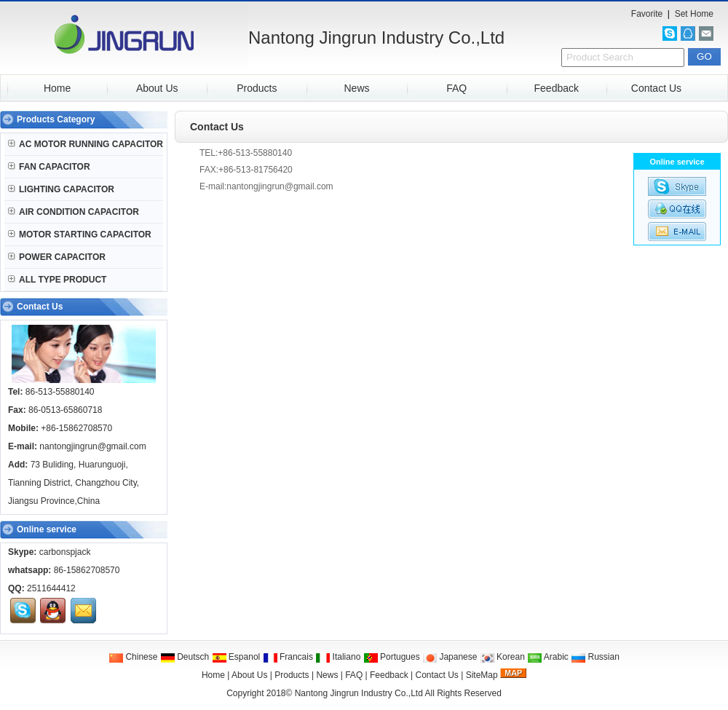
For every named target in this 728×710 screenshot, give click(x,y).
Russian (595, 657)
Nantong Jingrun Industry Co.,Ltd (359, 693)
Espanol (236, 657)
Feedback (557, 88)
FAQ (456, 88)
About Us (157, 88)
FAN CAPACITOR (49, 167)
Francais (288, 657)
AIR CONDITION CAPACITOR (74, 212)
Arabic (548, 657)
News (356, 88)
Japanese (450, 657)
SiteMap (482, 675)
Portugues (392, 657)
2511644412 (51, 588)
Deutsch (185, 657)
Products (257, 88)
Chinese (133, 657)
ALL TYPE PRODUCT (57, 280)
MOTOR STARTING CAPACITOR (80, 234)
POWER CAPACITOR (57, 257)
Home (57, 88)
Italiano (338, 657)
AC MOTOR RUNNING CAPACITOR (86, 144)
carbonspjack (65, 552)
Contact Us (656, 88)
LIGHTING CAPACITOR (61, 189)
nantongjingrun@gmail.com (92, 446)
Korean (502, 657)
